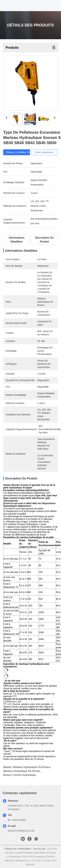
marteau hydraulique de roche (21, 771)
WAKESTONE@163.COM (21, 831)
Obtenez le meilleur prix (18, 152)
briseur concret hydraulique (20, 775)
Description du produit (44, 240)
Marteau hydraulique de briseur (32, 767)
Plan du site (39, 849)
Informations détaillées (17, 240)
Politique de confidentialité (17, 849)
